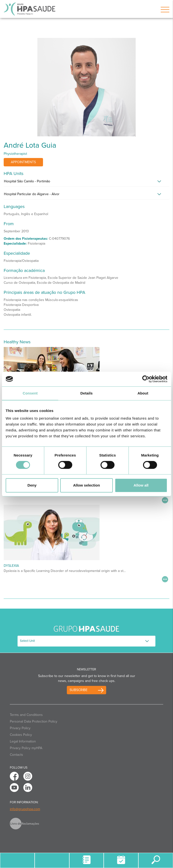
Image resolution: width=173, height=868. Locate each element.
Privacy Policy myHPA (26, 748)
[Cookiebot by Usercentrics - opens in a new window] (146, 379)
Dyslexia (11, 566)
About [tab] (143, 393)
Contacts (16, 755)
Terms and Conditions (26, 715)
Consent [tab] (30, 393)
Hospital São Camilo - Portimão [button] (27, 181)
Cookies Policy (21, 735)
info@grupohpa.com (25, 809)
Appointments (23, 162)
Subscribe (79, 690)
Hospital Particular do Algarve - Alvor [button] (32, 194)
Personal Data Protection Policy (34, 721)
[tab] (86, 183)
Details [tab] (86, 393)
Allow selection (86, 485)
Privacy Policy (20, 728)
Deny (32, 485)
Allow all (141, 485)
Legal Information (23, 741)
